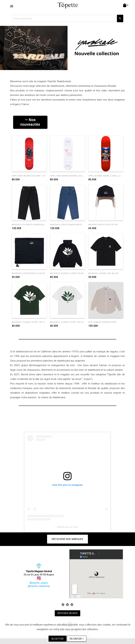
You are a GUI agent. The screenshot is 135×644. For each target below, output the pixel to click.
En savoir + (77, 639)
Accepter (57, 639)
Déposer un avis (68, 613)
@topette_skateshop (39, 586)
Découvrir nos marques (67, 539)
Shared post (63, 527)
